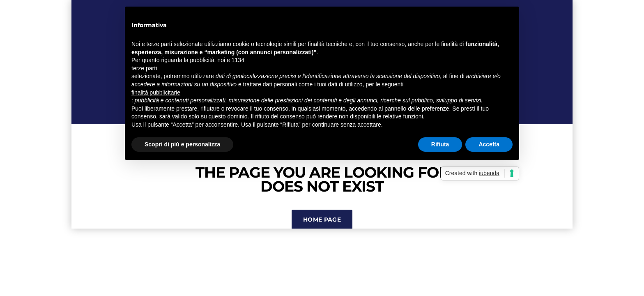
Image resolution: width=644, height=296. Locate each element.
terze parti (144, 68)
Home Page (322, 220)
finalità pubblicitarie (156, 92)
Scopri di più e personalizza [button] (182, 144)
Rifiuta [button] (440, 144)
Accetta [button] (489, 144)
